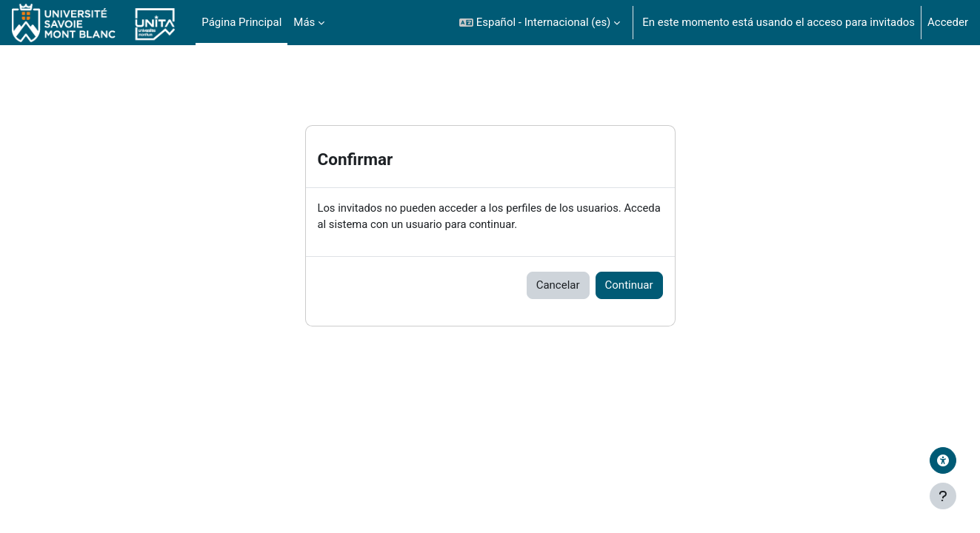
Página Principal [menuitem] (241, 22)
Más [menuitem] (304, 22)
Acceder (948, 22)
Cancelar (558, 286)
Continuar (629, 286)
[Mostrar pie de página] (943, 496)
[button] (540, 23)
